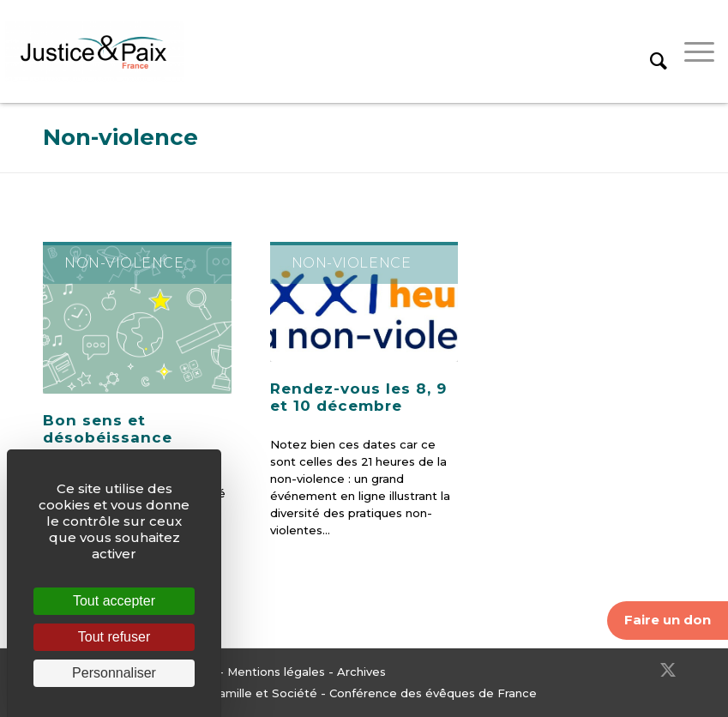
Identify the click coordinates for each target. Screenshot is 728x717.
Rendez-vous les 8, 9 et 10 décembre (358, 397)
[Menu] (691, 51)
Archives (361, 672)
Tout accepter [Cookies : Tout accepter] (114, 601)
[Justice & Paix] (94, 51)
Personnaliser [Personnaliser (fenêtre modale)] (114, 673)
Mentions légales (276, 672)
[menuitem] (650, 51)
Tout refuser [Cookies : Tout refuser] (114, 637)
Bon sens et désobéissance (108, 429)
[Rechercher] (650, 51)
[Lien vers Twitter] (668, 670)
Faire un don (668, 620)
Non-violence (120, 137)
